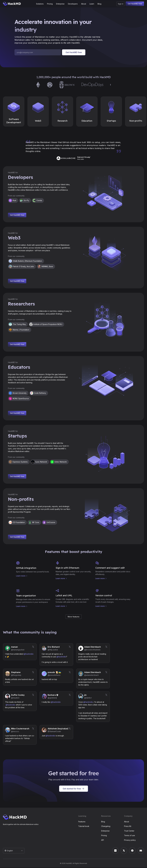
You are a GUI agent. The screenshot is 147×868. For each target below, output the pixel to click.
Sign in (121, 4)
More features (74, 617)
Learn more (21, 576)
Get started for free (74, 789)
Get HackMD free (135, 4)
